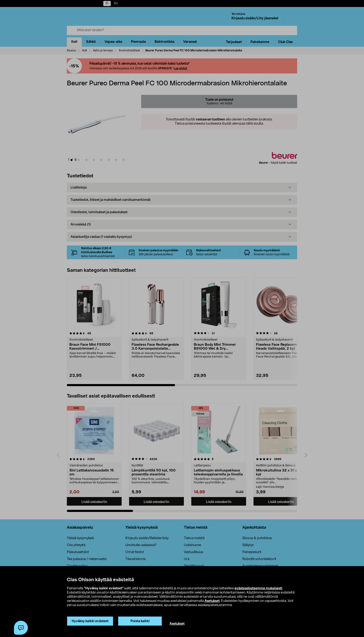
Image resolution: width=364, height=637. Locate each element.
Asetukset (212, 601)
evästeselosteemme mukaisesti (258, 588)
